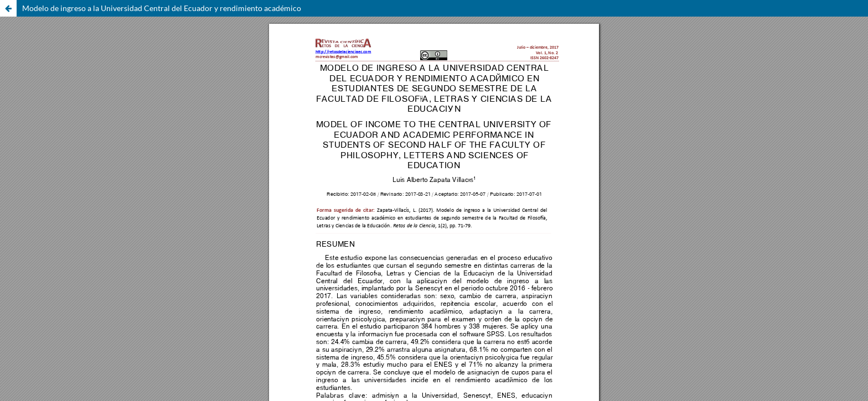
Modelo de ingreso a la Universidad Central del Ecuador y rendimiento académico (162, 8)
